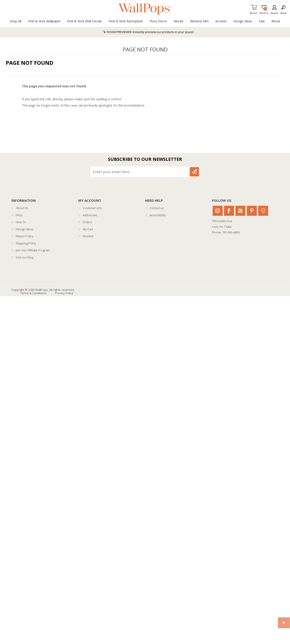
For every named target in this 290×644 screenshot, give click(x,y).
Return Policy (25, 236)
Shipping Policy (26, 243)
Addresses (90, 215)
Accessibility (158, 215)
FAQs (19, 215)
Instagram (218, 211)
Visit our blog (25, 257)
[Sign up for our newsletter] (140, 172)
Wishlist (88, 236)
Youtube (240, 211)
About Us (22, 208)
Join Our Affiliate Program (33, 250)
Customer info (92, 208)
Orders (87, 222)
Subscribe (194, 172)
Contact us (157, 208)
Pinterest (252, 211)
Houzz (263, 211)
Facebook (229, 211)
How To (21, 222)
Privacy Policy (64, 293)
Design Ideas (25, 229)
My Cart (254, 12)
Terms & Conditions (33, 293)
